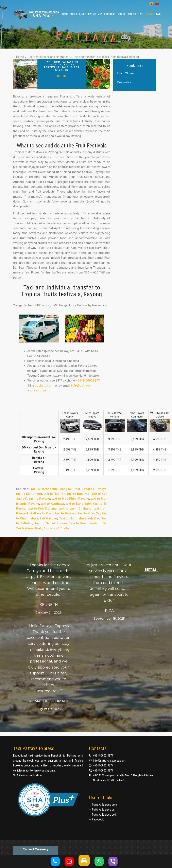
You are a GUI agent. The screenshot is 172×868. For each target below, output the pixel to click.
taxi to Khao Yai (89, 513)
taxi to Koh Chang (29, 494)
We (142, 14)
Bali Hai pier (48, 518)
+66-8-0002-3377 (103, 756)
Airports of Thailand (58, 528)
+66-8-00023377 (88, 380)
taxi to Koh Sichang (42, 509)
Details (151, 570)
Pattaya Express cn (103, 810)
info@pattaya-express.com (109, 761)
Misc (150, 14)
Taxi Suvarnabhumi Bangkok (52, 489)
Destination (125, 83)
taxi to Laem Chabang (75, 509)
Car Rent (110, 14)
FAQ (159, 14)
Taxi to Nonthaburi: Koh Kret (79, 518)
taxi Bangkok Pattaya (91, 489)
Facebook (98, 819)
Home (65, 14)
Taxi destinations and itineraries (48, 57)
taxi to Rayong (40, 499)
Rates (92, 14)
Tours (133, 14)
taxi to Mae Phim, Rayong (70, 499)
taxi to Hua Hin (55, 494)
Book (62, 76)
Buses (122, 14)
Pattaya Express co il (104, 815)
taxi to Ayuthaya (53, 504)
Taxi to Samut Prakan (51, 523)
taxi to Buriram (66, 513)
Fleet (83, 14)
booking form (45, 386)
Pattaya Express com (105, 805)
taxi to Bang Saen (79, 504)
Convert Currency (36, 849)
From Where (126, 73)
